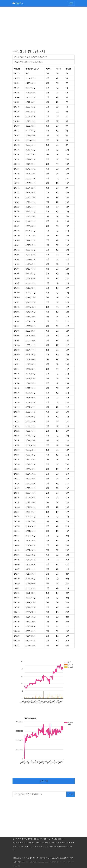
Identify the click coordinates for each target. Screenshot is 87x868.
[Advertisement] (44, 28)
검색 (71, 794)
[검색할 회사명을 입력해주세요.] (40, 794)
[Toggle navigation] (71, 3)
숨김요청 (44, 781)
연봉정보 (18, 3)
